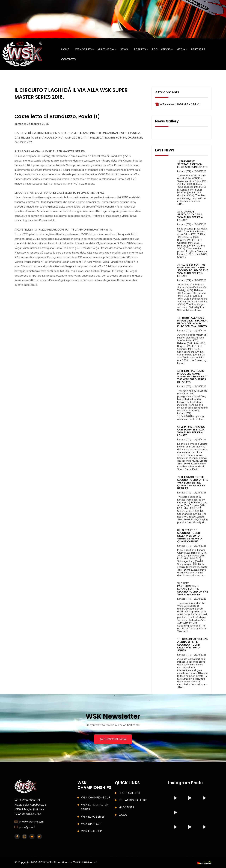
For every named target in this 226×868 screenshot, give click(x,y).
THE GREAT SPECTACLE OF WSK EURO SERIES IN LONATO (192, 164)
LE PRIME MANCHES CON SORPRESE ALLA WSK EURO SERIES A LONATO (191, 431)
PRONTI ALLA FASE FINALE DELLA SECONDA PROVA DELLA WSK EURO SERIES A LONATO (192, 322)
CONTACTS (68, 59)
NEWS (124, 49)
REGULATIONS (161, 49)
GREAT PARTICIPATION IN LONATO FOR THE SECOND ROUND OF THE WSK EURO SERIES (193, 589)
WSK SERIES (83, 49)
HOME (65, 49)
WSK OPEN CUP (91, 824)
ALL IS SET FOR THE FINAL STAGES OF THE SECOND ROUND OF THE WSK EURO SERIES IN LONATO (193, 270)
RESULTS (140, 49)
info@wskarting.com (32, 822)
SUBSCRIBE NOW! (114, 739)
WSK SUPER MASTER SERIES (95, 807)
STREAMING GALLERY (133, 800)
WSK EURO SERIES (93, 817)
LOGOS (123, 815)
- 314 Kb (179, 104)
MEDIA (181, 49)
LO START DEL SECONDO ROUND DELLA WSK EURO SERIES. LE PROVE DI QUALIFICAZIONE (190, 536)
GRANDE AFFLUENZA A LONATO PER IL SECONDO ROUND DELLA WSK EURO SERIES (192, 645)
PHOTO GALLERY (129, 793)
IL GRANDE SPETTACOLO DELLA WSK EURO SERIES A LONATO (190, 216)
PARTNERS (198, 49)
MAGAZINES (126, 807)
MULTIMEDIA (106, 49)
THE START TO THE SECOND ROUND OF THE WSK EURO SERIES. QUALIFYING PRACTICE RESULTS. (193, 483)
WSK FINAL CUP (91, 831)
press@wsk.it (27, 827)
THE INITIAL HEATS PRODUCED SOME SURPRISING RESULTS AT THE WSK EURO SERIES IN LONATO (193, 377)
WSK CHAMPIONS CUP (96, 798)
